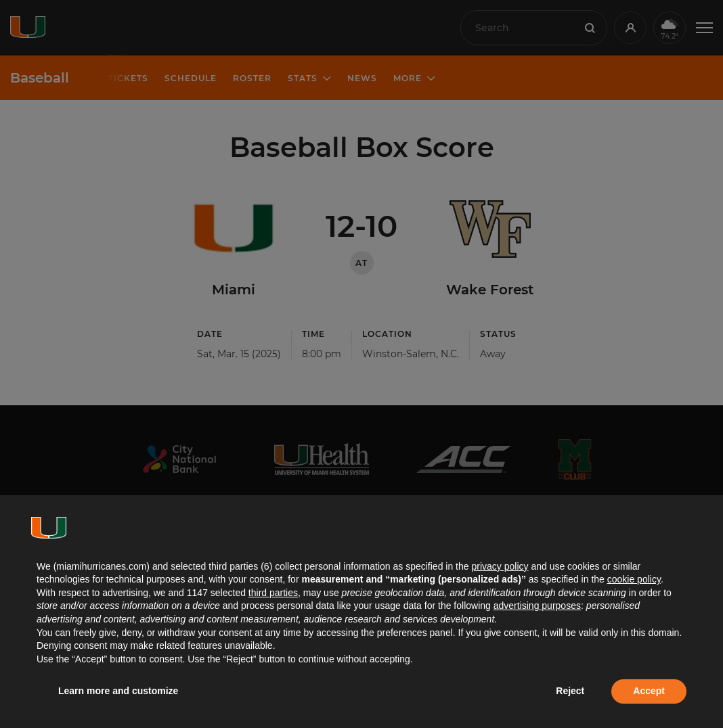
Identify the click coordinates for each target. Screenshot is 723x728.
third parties (273, 593)
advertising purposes (537, 606)
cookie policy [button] (634, 579)
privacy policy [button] (500, 566)
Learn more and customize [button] (118, 691)
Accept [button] (649, 691)
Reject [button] (570, 691)
